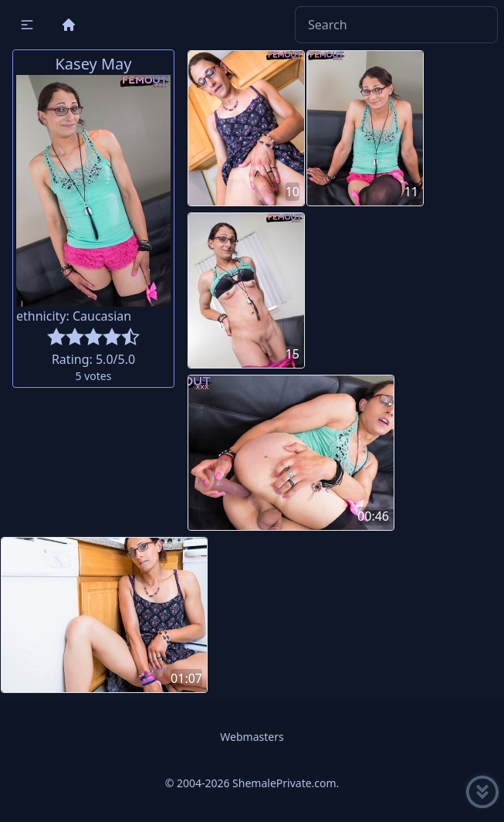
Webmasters (252, 737)
